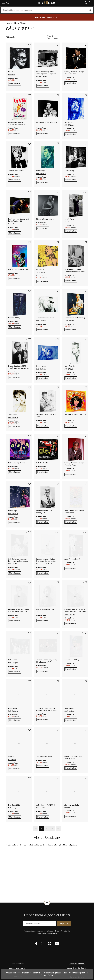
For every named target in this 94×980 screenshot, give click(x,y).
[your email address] (40, 924)
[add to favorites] (32, 28)
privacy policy (52, 934)
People (24, 23)
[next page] (58, 829)
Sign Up (64, 924)
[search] (86, 3)
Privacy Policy (47, 975)
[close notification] (90, 972)
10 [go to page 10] (52, 829)
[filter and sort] (67, 37)
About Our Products (77, 963)
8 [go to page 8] (41, 829)
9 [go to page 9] (46, 829)
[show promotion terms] (47, 17)
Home (8, 23)
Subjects (16, 23)
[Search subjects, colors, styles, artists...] (47, 10)
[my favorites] (8, 3)
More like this (15, 83)
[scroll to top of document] (47, 905)
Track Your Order (17, 964)
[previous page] (36, 829)
